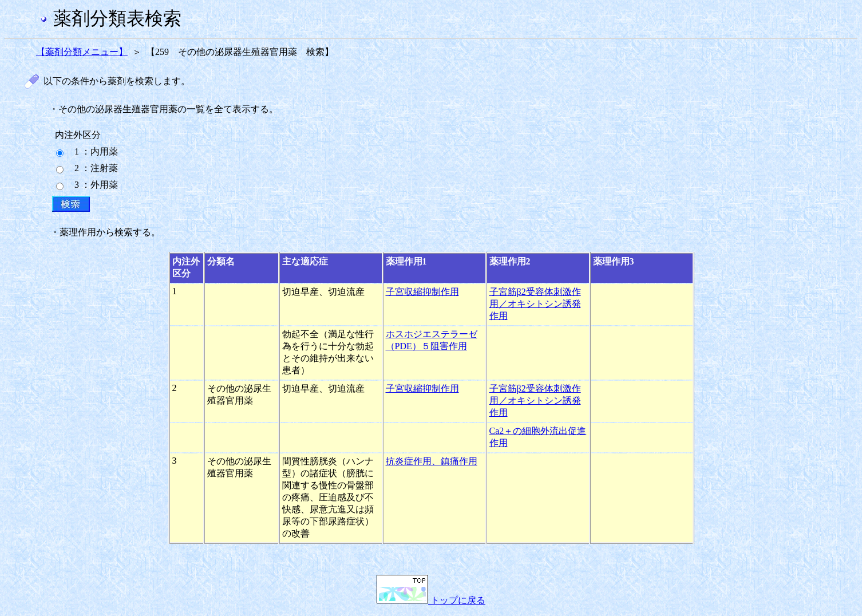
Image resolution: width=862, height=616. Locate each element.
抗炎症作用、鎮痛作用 (432, 461)
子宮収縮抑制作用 (422, 292)
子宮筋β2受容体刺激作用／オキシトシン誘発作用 (535, 304)
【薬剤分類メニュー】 (82, 52)
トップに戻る (431, 600)
